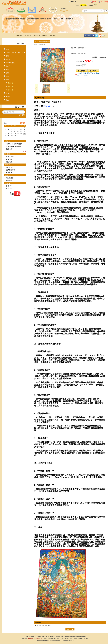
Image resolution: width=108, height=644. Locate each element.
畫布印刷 (10, 86)
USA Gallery (104, 2)
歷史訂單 (73, 2)
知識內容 (9, 149)
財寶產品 (28, 35)
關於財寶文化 (11, 167)
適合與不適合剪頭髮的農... (15, 144)
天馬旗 (8, 97)
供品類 (8, 66)
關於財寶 (19, 35)
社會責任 (9, 172)
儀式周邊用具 (10, 63)
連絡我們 (53, 35)
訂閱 (24, 115)
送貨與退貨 (10, 157)
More (24, 151)
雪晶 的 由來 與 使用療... (14, 146)
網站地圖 (9, 162)
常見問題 (9, 159)
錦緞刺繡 (10, 83)
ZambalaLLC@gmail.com (35, 638)
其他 (7, 49)
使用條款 (9, 180)
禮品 (7, 100)
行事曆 (45, 35)
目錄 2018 (9, 188)
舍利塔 (8, 59)
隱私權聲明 (10, 178)
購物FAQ (37, 35)
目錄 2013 (9, 186)
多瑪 (7, 56)
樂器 (7, 70)
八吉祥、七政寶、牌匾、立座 (15, 53)
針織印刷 (10, 90)
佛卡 (7, 93)
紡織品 (8, 73)
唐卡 (7, 80)
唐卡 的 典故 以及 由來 (44, 625)
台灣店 (95, 2)
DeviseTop (72, 641)
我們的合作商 (11, 170)
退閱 (20, 115)
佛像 (7, 76)
